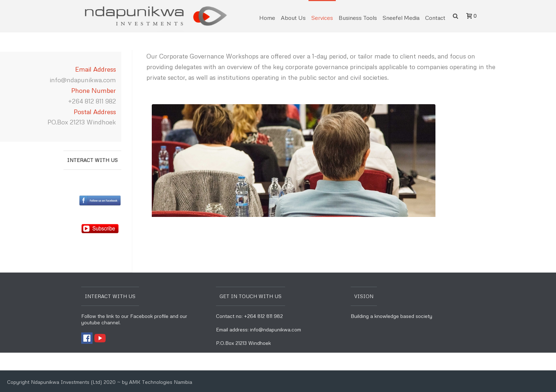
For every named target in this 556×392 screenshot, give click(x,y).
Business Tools (358, 18)
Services (322, 18)
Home (267, 18)
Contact (435, 18)
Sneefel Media (401, 18)
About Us (293, 18)
